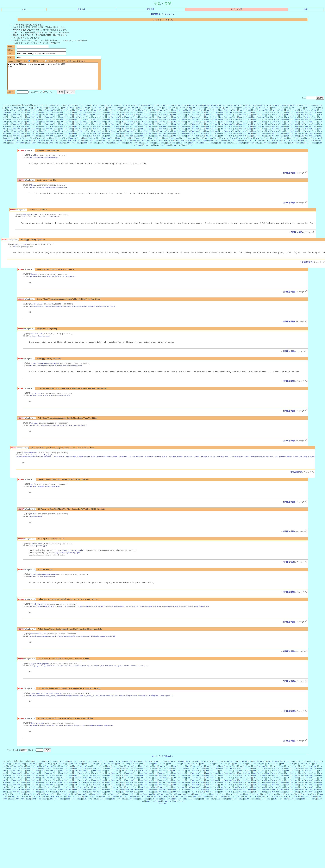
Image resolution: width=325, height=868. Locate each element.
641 (75, 132)
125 (207, 113)
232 (71, 118)
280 (297, 118)
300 (71, 120)
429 (38, 125)
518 (137, 127)
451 (141, 125)
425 (19, 125)
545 (264, 127)
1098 (85, 148)
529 (188, 127)
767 (28, 136)
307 (104, 120)
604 (221, 129)
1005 (194, 143)
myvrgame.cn (36, 402)
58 (253, 111)
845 (75, 139)
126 (212, 113)
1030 (18, 146)
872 (202, 139)
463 (198, 125)
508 (89, 127)
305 (94, 120)
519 (141, 127)
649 (113, 132)
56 (246, 111)
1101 (102, 148)
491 (10, 127)
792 (146, 136)
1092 (51, 148)
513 (113, 127)
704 (52, 134)
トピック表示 (236, 9)
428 (33, 125)
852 (108, 139)
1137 (303, 148)
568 (52, 129)
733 (188, 134)
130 (231, 113)
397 (207, 122)
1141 (134, 150)
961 (301, 141)
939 (198, 141)
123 (198, 113)
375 (104, 122)
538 (231, 127)
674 (231, 132)
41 (190, 111)
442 (99, 125)
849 (94, 139)
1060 (188, 146)
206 (269, 115)
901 (19, 141)
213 (301, 115)
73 (309, 111)
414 (287, 122)
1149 (179, 150)
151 (10, 115)
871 (198, 139)
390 (174, 122)
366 (61, 122)
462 (193, 125)
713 (94, 134)
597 (188, 129)
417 (301, 122)
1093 (56, 148)
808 (221, 136)
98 (83, 113)
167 (85, 115)
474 (250, 125)
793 (151, 136)
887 (273, 139)
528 (184, 127)
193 (207, 115)
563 (28, 129)
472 (240, 125)
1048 (120, 146)
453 (151, 125)
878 (231, 139)
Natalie (34, 524)
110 (138, 113)
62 (268, 111)
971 (29, 143)
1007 (206, 143)
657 (151, 132)
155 (28, 115)
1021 (285, 143)
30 (149, 111)
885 (264, 139)
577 (94, 129)
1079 (296, 146)
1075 (273, 146)
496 (33, 127)
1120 (208, 148)
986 (99, 143)
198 (231, 115)
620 (297, 129)
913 (75, 141)
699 (28, 134)
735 (198, 134)
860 (146, 139)
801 (188, 136)
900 (14, 141)
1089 (34, 148)
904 (33, 141)
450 (137, 125)
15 (93, 111)
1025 (308, 143)
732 (184, 134)
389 (170, 122)
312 (127, 120)
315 (141, 120)
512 (108, 127)
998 (156, 143)
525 (170, 127)
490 (5, 127)
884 (259, 139)
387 (160, 122)
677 (245, 132)
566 (42, 129)
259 (198, 118)
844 (71, 139)
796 (165, 136)
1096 (73, 148)
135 (255, 113)
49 (220, 111)
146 (306, 113)
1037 (57, 146)
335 (236, 120)
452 (146, 125)
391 (179, 122)
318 (155, 120)
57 (249, 111)
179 (141, 115)
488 (316, 125)
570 (61, 129)
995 (142, 143)
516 (127, 127)
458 (174, 125)
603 (217, 129)
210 (287, 115)
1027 (319, 143)
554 (306, 127)
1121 (213, 148)
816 (259, 136)
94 (67, 113)
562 (24, 129)
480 (278, 125)
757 (301, 134)
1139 (314, 148)
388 (165, 122)
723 (141, 134)
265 (226, 118)
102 (100, 113)
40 (186, 111)
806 (212, 136)
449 (132, 125)
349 (301, 120)
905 (38, 141)
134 (250, 113)
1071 (251, 146)
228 (52, 118)
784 (108, 136)
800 (184, 136)
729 (170, 134)
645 (94, 132)
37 (175, 111)
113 (151, 113)
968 (15, 143)
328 (202, 120)
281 (301, 118)
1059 (182, 146)
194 (212, 115)
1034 (40, 146)
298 (61, 120)
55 (242, 111)
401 (226, 122)
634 (42, 132)
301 (75, 120)
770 (42, 136)
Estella (34, 494)
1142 (140, 150)
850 (99, 139)
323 (179, 120)
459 (179, 125)
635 (47, 132)
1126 (241, 148)
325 (188, 120)
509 (94, 127)
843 (66, 139)
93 (64, 113)
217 (320, 115)
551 (292, 127)
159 (47, 115)
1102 (107, 148)
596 (184, 129)
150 (5, 115)
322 (174, 120)
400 (221, 122)
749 (264, 134)
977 (57, 143)
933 (170, 141)
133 (245, 113)
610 (250, 129)
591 (160, 129)
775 (66, 136)
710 (80, 134)
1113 (169, 148)
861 (151, 139)
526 (174, 127)
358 (24, 122)
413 (283, 122)
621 (301, 129)
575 (85, 129)
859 (141, 139)
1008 (211, 143)
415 (292, 122)
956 (278, 141)
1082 (313, 146)
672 (221, 132)
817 (264, 136)
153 (19, 115)
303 (85, 120)
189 (188, 115)
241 (113, 118)
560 (14, 129)
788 (127, 136)
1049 (126, 146)
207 (273, 115)
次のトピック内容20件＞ (162, 770)
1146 (162, 150)
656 (146, 132)
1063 (205, 146)
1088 (28, 148)
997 (151, 143)
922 (118, 141)
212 (297, 115)
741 (226, 134)
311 (123, 120)
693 (320, 132)
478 (268, 125)
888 (278, 139)
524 (165, 127)
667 (198, 132)
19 (108, 111)
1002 (177, 143)
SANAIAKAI (36, 342)
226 (42, 118)
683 (273, 132)
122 (193, 113)
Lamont (34, 281)
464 (202, 125)
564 (33, 129)
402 (231, 122)
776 (71, 136)
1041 (80, 146)
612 (259, 129)
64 (276, 111)
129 (226, 113)
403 (236, 122)
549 (283, 127)
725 (151, 134)
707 (66, 134)
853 (113, 139)
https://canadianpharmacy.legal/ (67, 563)
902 (24, 141)
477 (264, 125)
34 (164, 111)
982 (81, 143)
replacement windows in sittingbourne (46, 706)
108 (128, 113)
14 (89, 111)
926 (137, 141)
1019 (274, 143)
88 (45, 113)
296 (52, 120)
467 (217, 125)
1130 (264, 148)
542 (250, 127)
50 (223, 111)
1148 (174, 150)
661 (170, 132)
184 (165, 115)
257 (188, 118)
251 (160, 118)
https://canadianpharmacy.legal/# (70, 561)
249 (151, 118)
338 (250, 120)
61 (265, 111)
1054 (154, 146)
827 (311, 136)
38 (179, 111)
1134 (286, 148)
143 (292, 113)
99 (86, 113)
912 (71, 141)
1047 (114, 146)
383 (141, 122)
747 (254, 134)
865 (170, 139)
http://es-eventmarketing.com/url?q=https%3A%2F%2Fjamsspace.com (52, 283)
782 (99, 136)
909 (57, 141)
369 (75, 122)
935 (179, 141)
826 (306, 136)
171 (104, 115)
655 (141, 132)
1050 (131, 146)
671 (217, 132)
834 (24, 139)
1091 (45, 148)
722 (137, 134)
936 (184, 141)
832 (14, 139)
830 (5, 139)
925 (132, 141)
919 (104, 141)
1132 (275, 148)
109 (133, 113)
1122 (219, 148)
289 (19, 120)
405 (245, 122)
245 (132, 118)
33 (160, 111)
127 (217, 113)
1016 (257, 143)
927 (141, 141)
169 (94, 115)
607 (236, 129)
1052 (143, 146)
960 (297, 141)
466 (212, 125)
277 (283, 118)
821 (283, 136)
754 (287, 134)
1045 (103, 146)
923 (122, 141)
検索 (306, 9)
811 (236, 136)
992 (128, 143)
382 (137, 122)
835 (28, 139)
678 (250, 132)
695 (10, 134)
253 (170, 118)
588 (146, 129)
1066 (222, 146)
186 (174, 115)
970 (24, 143)
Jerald (33, 160)
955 (273, 141)
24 (126, 111)
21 (115, 111)
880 (240, 139)
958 (287, 141)
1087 (22, 148)
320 (165, 120)
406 (250, 122)
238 (99, 118)
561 (19, 129)
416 (297, 122)
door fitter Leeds (30, 462)
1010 (223, 143)
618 (287, 129)
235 (85, 118)
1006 (200, 143)
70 (298, 111)
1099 (90, 148)
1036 (52, 146)
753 (283, 134)
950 (250, 141)
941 (207, 141)
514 (118, 127)
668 (202, 132)
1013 (240, 143)
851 (104, 139)
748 (259, 134)
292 (33, 120)
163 (66, 115)
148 (316, 113)
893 (301, 139)
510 (99, 127)
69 (294, 111)
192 (203, 115)
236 (89, 118)
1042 (86, 146)
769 (38, 136)
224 (33, 118)
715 (104, 134)
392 (184, 122)
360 (33, 122)
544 (259, 127)
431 (47, 125)
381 (132, 122)
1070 (245, 146)
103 (105, 113)
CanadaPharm (36, 555)
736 (202, 134)
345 (283, 120)
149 (320, 113)
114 (156, 113)
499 (47, 127)
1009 (217, 143)
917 (94, 141)
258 (193, 118)
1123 (224, 148)
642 (80, 132)
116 (165, 113)
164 (71, 115)
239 (104, 118)
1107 (135, 148)
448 (127, 125)
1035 (46, 146)
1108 (141, 148)
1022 (291, 143)
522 (155, 127)
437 (75, 125)
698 (24, 134)
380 (127, 122)
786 (118, 136)
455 (160, 125)
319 (160, 120)
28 (141, 111)
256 (184, 118)
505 (75, 127)
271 (254, 118)
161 (57, 115)
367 (66, 122)
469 (226, 125)
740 (221, 134)
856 (127, 139)
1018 (268, 143)
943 (217, 141)
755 (292, 134)
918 (99, 141)
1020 (279, 143)
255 (179, 118)
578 (99, 129)
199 (236, 115)
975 (48, 143)
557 (320, 127)
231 (66, 118)
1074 (268, 146)
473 (245, 125)
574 (80, 129)
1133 (281, 148)
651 (123, 132)
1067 (228, 146)
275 (273, 118)
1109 (147, 148)
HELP (24, 9)
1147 (168, 150)
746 (250, 134)
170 (99, 115)
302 (80, 120)
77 (4, 113)
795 (160, 136)
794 (155, 136)
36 (171, 111)
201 (245, 115)
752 (278, 134)
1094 (62, 148)
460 (184, 125)
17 (100, 111)
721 (132, 134)
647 (104, 132)
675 (236, 132)
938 (193, 141)
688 (297, 132)
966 (5, 143)
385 (151, 122)
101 (95, 113)
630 (24, 132)
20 (111, 111)
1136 (297, 148)
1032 (29, 146)
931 (160, 141)
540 (240, 127)
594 (174, 129)
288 (14, 120)
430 (42, 125)
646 (99, 132)
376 (108, 122)
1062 (199, 146)
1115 (180, 148)
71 (302, 111)
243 (123, 118)
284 (316, 118)
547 (273, 127)
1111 (158, 148)
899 (10, 141)
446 (118, 125)
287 (10, 120)
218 (5, 118)
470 (231, 125)
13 (85, 111)
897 (320, 139)
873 (207, 139)
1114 (174, 148)
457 (170, 125)
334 (231, 120)
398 (212, 122)
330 (212, 120)
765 (19, 136)
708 (71, 134)
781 (94, 136)
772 (52, 136)
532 (202, 127)
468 (221, 125)
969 (19, 143)
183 (160, 115)
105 (114, 113)
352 (315, 120)
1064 (211, 146)
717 (113, 134)
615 (273, 129)
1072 (256, 146)
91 (56, 113)
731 (179, 134)
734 (193, 134)
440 (89, 125)
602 (212, 129)
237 (94, 118)
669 (207, 132)
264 (221, 118)
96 (75, 113)
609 (245, 129)
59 (257, 111)
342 (268, 120)
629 (19, 132)
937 (188, 141)
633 (38, 132)
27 (137, 111)
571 (66, 129)
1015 (251, 143)
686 (287, 132)
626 (5, 132)
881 (245, 139)
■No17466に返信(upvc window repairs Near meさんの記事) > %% (58, 79)
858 (137, 139)
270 (250, 118)
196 (221, 115)
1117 (191, 148)
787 (123, 136)
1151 (190, 150)
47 (212, 111)
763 (10, 136)
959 (292, 141)
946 (231, 141)
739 (217, 134)
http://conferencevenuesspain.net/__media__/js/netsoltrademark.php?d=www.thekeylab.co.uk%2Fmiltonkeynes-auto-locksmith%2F (72, 648)
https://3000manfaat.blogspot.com (44, 585)
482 (287, 125)
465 (207, 125)
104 (109, 113)
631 (28, 132)
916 (89, 141)
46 (208, 111)
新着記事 (151, 9)
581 (113, 129)
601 (207, 129)
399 (217, 122)
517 (132, 127)
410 (269, 122)
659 (160, 132)
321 (170, 120)
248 (146, 118)
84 (30, 113)
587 (141, 129)
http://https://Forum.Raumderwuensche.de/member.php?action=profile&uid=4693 (56, 374)
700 (33, 134)
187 (179, 115)
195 (217, 115)
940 (202, 141)
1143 (146, 150)
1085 (11, 148)
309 (113, 120)
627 (9, 132)
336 (240, 120)
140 (278, 113)
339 (254, 120)
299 (66, 120)
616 (278, 129)
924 (127, 141)
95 (71, 113)
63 (272, 111)
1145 (157, 150)
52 (231, 111)
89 (49, 113)
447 (123, 125)
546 (268, 127)
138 (269, 113)
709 (75, 134)
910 (61, 141)
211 (292, 115)
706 (61, 134)
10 (74, 111)
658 (155, 132)
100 (90, 113)
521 (151, 127)
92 (60, 113)
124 (203, 113)
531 (198, 127)
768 (33, 136)
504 (71, 127)
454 (155, 125)
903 (28, 141)
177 (132, 115)
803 (198, 136)
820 (278, 136)
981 (76, 143)
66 (283, 111)
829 (320, 136)
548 (278, 127)
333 (226, 120)
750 (268, 134)
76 (321, 111)
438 (80, 125)
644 (89, 132)
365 (57, 122)
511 (104, 127)
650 (118, 132)
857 (132, 139)
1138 (309, 148)
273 (264, 118)
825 (301, 136)
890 (287, 139)
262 (212, 118)
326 (193, 120)
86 (38, 113)
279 (292, 118)
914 (80, 141)
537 (226, 127)
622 (306, 129)
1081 (307, 146)
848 (89, 139)
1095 (68, 148)
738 (212, 134)
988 (109, 143)
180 (146, 115)
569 (57, 129)
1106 (130, 148)
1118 (196, 148)
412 (278, 122)
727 (160, 134)
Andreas (34, 432)
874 (212, 139)
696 (14, 134)
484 (297, 125)
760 (315, 134)
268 (240, 118)
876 (221, 139)
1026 (314, 143)
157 (38, 115)
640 (71, 132)
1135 (292, 148)
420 (315, 122)
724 (146, 134)
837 (38, 139)
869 (188, 139)
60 (261, 111)
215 (311, 115)
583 (123, 129)
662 (174, 132)
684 (278, 132)
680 (259, 132)
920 (108, 141)
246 (137, 118)
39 (182, 111)
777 (75, 136)
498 (42, 127)
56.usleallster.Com (38, 615)
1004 (189, 143)
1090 (39, 148)
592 (165, 129)
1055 (160, 146)
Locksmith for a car (39, 646)
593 (170, 129)
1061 (194, 146)
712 (89, 134)
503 (66, 127)
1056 (165, 146)
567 (47, 129)
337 (245, 120)
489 (320, 125)
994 (137, 143)
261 (207, 118)
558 (5, 129)
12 (82, 111)
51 (227, 111)
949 (245, 141)
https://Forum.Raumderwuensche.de (45, 372)
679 (254, 132)
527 (179, 127)
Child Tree (162, 817)
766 (24, 136)
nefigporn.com (21, 251)
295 (47, 120)
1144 (151, 150)
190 (193, 115)
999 (161, 143)
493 (19, 127)
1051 (137, 146)
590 (155, 129)
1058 (177, 146)
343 (273, 120)
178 (137, 115)
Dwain (34, 191)
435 (66, 125)
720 (127, 134)
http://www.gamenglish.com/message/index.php (45, 496)
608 (240, 129)
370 (80, 122)
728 (165, 134)
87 (41, 113)
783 (104, 136)
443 (104, 125)
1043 (91, 146)
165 (75, 115)
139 (273, 113)
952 (259, 141)
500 (52, 127)
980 (71, 143)
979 (67, 143)
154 (24, 115)
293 (38, 120)
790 (137, 136)
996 (146, 143)
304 (89, 120)
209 (283, 115)
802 (193, 136)
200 (240, 115)
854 (118, 139)
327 (198, 120)
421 (320, 122)
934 (174, 141)
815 (254, 136)
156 (33, 115)
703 (47, 134)
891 (292, 139)
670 (212, 132)
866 (174, 139)
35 (167, 111)
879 (236, 139)
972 (33, 143)
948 (240, 141)
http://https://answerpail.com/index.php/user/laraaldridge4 (48, 193)
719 (122, 134)
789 (132, 136)
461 (188, 125)
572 (71, 129)
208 (278, 115)
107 (123, 113)
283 (311, 118)
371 (85, 122)
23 (123, 111)
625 (320, 129)
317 (151, 120)
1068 (234, 146)
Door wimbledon (38, 736)
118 (175, 113)
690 (306, 132)
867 (179, 139)
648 (108, 132)
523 (160, 127)
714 (99, 134)
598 (193, 129)
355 (10, 122)
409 (264, 122)
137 (264, 113)
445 (113, 125)
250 (155, 118)
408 (259, 122)
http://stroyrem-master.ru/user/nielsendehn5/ (43, 163)
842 (61, 139)
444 (108, 125)
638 (61, 132)
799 (179, 136)
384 (146, 122)
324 (184, 120)
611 (254, 129)
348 (297, 120)
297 (57, 120)
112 (147, 113)
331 (217, 120)
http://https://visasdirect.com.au (39, 344)
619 (292, 129)
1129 (258, 148)
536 (221, 127)
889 (283, 139)
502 (61, 127)
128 (221, 113)
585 (132, 129)
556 (315, 127)
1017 (262, 143)
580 (108, 129)
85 (34, 113)
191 (198, 115)
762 (5, 136)
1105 (124, 148)
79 (11, 113)
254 (174, 118)
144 (297, 113)
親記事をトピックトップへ (162, 14)
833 (19, 139)
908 (52, 141)
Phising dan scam (30, 221)
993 (132, 143)
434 (61, 125)
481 (283, 125)
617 (283, 129)
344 (278, 120)
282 (306, 118)
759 (311, 134)
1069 (239, 146)
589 (151, 129)
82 (23, 113)
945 (226, 141)
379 (123, 122)
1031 (23, 146)
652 (127, 132)
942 (212, 141)
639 (66, 132)
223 (28, 118)
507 (85, 127)
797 (170, 136)
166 (80, 115)
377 (113, 122)
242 (118, 118)
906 (42, 141)
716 (108, 134)
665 (188, 132)
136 (259, 113)
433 (57, 125)
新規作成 (81, 9)
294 (42, 120)
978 (62, 143)
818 (268, 136)
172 (108, 115)
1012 (234, 143)
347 (292, 120)
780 (89, 136)
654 (137, 132)
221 (19, 118)
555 (311, 127)
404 (240, 122)
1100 (96, 148)
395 (198, 122)
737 (207, 134)
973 (38, 143)
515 (122, 127)
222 (24, 118)
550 (287, 127)
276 (278, 118)
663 (179, 132)
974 (43, 143)
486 (306, 125)
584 (127, 129)
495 (28, 127)
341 (264, 120)
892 (297, 139)
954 (268, 141)
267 (236, 118)
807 (217, 136)
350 (306, 120)
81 (19, 113)
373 (94, 122)
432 (52, 125)
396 (203, 122)
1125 (236, 148)
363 (47, 122)
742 (231, 134)
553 (301, 127)
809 (226, 136)
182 (155, 115)
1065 (216, 146)
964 (315, 141)
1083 (319, 146)
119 (179, 113)
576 (89, 129)
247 (141, 118)
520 (146, 127)
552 (297, 127)
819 (273, 136)
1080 (302, 146)
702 (42, 134)
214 (306, 115)
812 (240, 136)
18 (104, 111)
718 (118, 134)
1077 (285, 146)
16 (96, 111)
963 (311, 141)
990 (118, 143)
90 (53, 113)
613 (264, 129)
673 (226, 132)
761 (320, 134)
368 (71, 122)
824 (297, 136)
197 (226, 115)
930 (155, 141)
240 (108, 118)
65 (279, 111)
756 (297, 134)
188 (184, 115)
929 (151, 141)
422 (5, 125)
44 (201, 111)
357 (19, 122)
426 (24, 125)
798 (174, 136)
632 (33, 132)
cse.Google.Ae (37, 311)
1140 (320, 148)
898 (5, 141)
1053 (148, 146)
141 (283, 113)
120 (184, 113)
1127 (247, 148)
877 (226, 139)
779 (85, 136)
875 (217, 139)
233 (75, 118)
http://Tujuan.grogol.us (40, 676)
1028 (6, 146)
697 (19, 134)
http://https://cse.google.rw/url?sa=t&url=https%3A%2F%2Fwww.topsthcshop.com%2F (58, 434)
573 (75, 129)
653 (132, 132)
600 (203, 129)
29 (145, 111)
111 (142, 113)
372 (89, 122)
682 (268, 132)
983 (85, 143)
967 (10, 143)
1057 (171, 146)
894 (306, 139)
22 (119, 111)
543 (254, 127)
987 (104, 143)
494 (24, 127)
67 (287, 111)
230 (61, 118)
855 (123, 139)
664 (184, 132)
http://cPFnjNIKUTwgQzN (38, 557)
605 (226, 129)
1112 (163, 148)
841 (57, 139)
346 (287, 120)
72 (306, 111)
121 (189, 113)
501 (57, 127)
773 (57, 136)
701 (38, 134)
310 (118, 120)
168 (89, 115)
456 (165, 125)
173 (113, 115)
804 (203, 136)
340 (259, 120)
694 (5, 134)
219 (9, 118)
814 (250, 136)
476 (259, 125)
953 (264, 141)
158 (42, 115)
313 (132, 120)
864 (165, 139)
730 (174, 134)
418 (306, 122)
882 (250, 139)
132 (240, 113)
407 (254, 122)
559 (10, 129)
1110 (152, 148)
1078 (290, 146)
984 (90, 143)
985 (95, 143)
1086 (17, 148)
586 (137, 129)
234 (80, 118)
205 (264, 115)
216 (315, 115)
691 (311, 132)
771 (47, 136)
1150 (185, 150)
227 (47, 118)
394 (193, 122)
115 (161, 113)
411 (273, 122)
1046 (109, 146)
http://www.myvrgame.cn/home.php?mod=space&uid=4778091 (50, 404)
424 (14, 125)
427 (28, 125)
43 (197, 111)
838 (42, 139)
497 (38, 127)
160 (52, 115)
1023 (297, 143)
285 (320, 118)
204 (259, 115)
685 (283, 132)
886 (268, 139)
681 (264, 132)
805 (207, 136)
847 (85, 139)
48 (216, 111)
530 (193, 127)
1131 (269, 148)
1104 (119, 148)
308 (108, 120)
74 (313, 111)
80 (15, 113)
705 (57, 134)
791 (141, 136)
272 (259, 118)
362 (42, 122)
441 (94, 125)
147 (311, 113)
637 (57, 132)
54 (238, 111)
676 (240, 132)
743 (236, 134)
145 (302, 113)
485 (301, 125)
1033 (35, 146)
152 (14, 115)
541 (245, 127)
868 (184, 139)
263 (217, 118)
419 (311, 122)
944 (221, 141)
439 (85, 125)
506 (80, 127)
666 (193, 132)
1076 (279, 146)
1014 (245, 143)
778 (80, 136)
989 (114, 143)
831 (9, 139)
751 (273, 134)
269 (245, 118)
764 (14, 136)
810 (231, 136)
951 (254, 141)
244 (127, 118)
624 (315, 129)
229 (57, 118)
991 (123, 143)
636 (52, 132)
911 (66, 141)
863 (160, 139)
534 (212, 127)
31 (152, 111)
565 (38, 129)
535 (217, 127)
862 (155, 139)
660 (165, 132)
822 (287, 136)
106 (119, 113)
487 (311, 125)
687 (292, 132)
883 (254, 139)
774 (61, 136)
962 (306, 141)
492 (14, 127)
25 (130, 111)
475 (254, 125)
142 (287, 113)
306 (99, 120)
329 (207, 120)
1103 (113, 148)
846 (80, 139)
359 (28, 122)
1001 (172, 143)
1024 (302, 143)
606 (231, 129)
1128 (252, 148)
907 (47, 141)
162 (61, 115)
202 (250, 115)
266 (231, 118)
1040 (74, 146)
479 (273, 125)
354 (5, 122)
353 (320, 120)
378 (118, 122)
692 (316, 132)
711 (85, 134)
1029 (12, 146)
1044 (97, 146)
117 (170, 113)
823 (292, 136)
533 (207, 127)
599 (198, 129)
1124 (230, 148)
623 (311, 129)
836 (33, 139)
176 (127, 115)
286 (5, 120)
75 (317, 111)
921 (113, 141)
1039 (69, 146)
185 (170, 115)
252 (165, 118)
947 (236, 141)
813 (245, 136)
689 (301, 132)
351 (311, 120)
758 (306, 134)
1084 (5, 148)
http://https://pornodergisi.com (23, 253)
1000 (166, 143)
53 (235, 111)
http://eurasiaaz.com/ (36, 527)
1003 (183, 143)
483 (292, 125)
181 (151, 115)
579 (104, 129)
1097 (79, 148)
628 (14, 132)
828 (315, 136)
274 (268, 118)
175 (123, 115)
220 (14, 118)
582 (118, 129)
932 (165, 141)
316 (146, 120)
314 (137, 120)
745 (245, 134)
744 (240, 134)
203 (254, 115)
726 (155, 134)
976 (52, 143)
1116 (185, 148)
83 (26, 113)
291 (28, 120)
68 (291, 111)
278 (287, 118)
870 (193, 139)
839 (47, 139)
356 (14, 122)
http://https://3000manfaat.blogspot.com (42, 587)
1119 (202, 148)
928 (146, 141)
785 (113, 136)
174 (118, 115)
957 (283, 141)
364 (52, 122)
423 (9, 125)
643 (85, 132)
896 (316, 139)
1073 (262, 146)
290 (24, 120)
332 (221, 120)
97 (79, 113)
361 (38, 122)
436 (71, 125)
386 (155, 122)
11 (78, 111)
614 (268, 129)
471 (236, 125)
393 (188, 122)
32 (156, 111)
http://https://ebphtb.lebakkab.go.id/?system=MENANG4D (40, 223)
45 (205, 111)
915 (85, 141)
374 (99, 122)
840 (52, 139)
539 (236, 127)
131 (236, 113)
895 (311, 139)
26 (134, 111)
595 (179, 129)
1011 (228, 143)
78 (8, 113)
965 (320, 141)
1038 (63, 146)
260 (202, 118)
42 (193, 111)
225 (38, 118)
